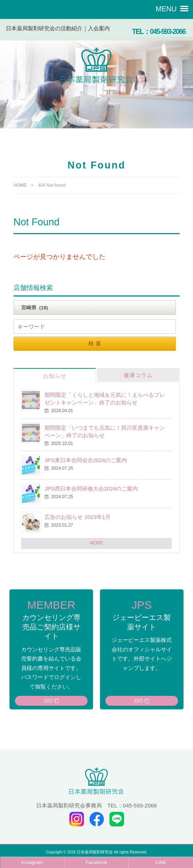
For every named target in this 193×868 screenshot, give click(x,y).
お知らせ (55, 376)
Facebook (96, 862)
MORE (97, 543)
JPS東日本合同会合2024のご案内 (86, 460)
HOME (20, 185)
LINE (161, 862)
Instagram (32, 862)
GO (48, 700)
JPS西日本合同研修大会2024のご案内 (91, 489)
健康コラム (138, 375)
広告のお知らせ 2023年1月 (78, 517)
